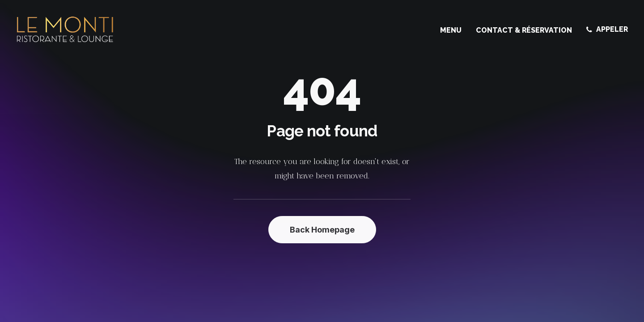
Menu (451, 30)
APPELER (612, 29)
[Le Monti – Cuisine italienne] (65, 30)
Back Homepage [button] (322, 230)
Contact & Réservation (524, 30)
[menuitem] (454, 30)
